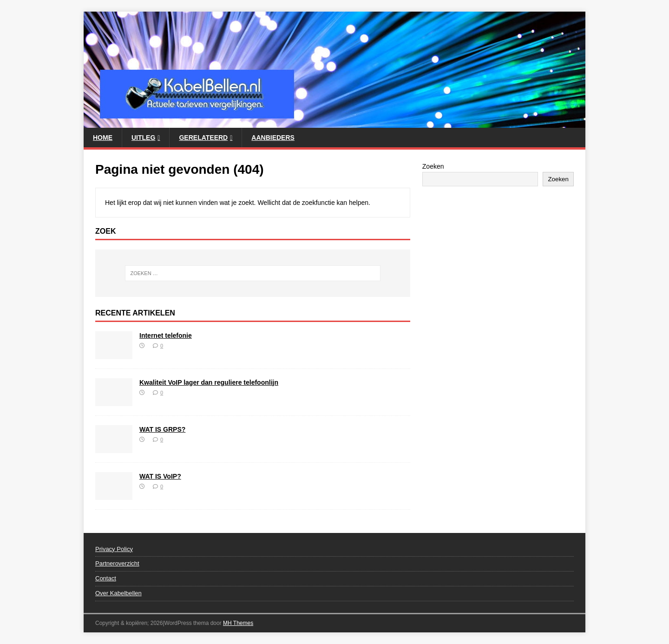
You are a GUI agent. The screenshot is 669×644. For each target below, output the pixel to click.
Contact (106, 578)
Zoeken (433, 166)
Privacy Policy (114, 549)
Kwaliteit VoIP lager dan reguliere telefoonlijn (209, 382)
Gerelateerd (203, 138)
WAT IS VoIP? (160, 476)
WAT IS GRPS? (162, 429)
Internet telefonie (166, 335)
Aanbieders (273, 138)
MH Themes (238, 623)
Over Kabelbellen (118, 593)
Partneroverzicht (117, 563)
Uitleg (143, 138)
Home (103, 138)
